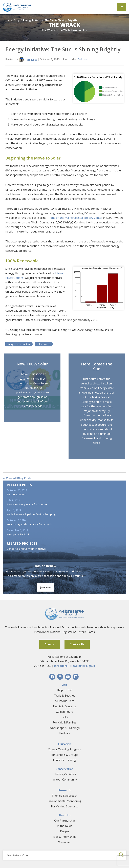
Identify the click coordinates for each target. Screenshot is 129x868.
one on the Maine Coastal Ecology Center (77, 218)
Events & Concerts (64, 706)
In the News (64, 826)
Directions (61, 666)
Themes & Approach (65, 796)
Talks (65, 717)
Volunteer (65, 842)
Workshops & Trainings (65, 728)
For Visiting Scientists (64, 806)
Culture (82, 59)
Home (6, 20)
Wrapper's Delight (18, 534)
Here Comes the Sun (97, 366)
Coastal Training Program (64, 749)
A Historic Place (65, 701)
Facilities (65, 733)
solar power (43, 344)
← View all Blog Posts (17, 478)
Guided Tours (64, 712)
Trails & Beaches (65, 696)
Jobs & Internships (65, 837)
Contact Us (77, 644)
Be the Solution (16, 494)
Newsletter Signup (83, 666)
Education (65, 744)
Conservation (65, 769)
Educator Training (64, 760)
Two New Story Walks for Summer (28, 504)
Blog (16, 20)
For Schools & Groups (64, 755)
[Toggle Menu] (122, 7)
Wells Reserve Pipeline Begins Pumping (31, 514)
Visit (64, 685)
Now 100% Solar (32, 364)
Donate (50, 644)
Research (64, 790)
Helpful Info (64, 690)
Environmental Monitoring (64, 801)
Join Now (46, 587)
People (64, 831)
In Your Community (65, 780)
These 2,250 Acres (64, 774)
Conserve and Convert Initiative (26, 549)
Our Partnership (65, 821)
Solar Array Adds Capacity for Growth (29, 524)
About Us (64, 815)
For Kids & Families (65, 722)
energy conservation (18, 344)
